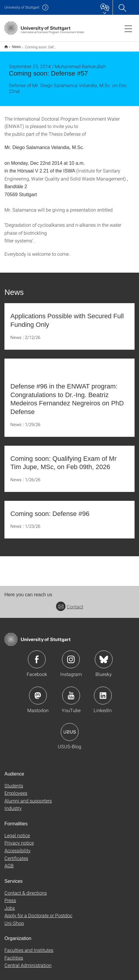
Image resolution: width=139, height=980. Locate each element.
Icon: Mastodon (38, 692)
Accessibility (17, 846)
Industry (13, 804)
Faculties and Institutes (29, 946)
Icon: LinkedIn (103, 692)
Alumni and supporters (28, 797)
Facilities (14, 954)
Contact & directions (26, 889)
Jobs (10, 904)
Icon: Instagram (71, 656)
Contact (70, 603)
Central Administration (28, 961)
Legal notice (17, 831)
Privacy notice (19, 839)
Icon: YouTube (71, 692)
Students (14, 782)
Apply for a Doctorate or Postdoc (38, 911)
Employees (16, 789)
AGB (9, 862)
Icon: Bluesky (104, 656)
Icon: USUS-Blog (70, 728)
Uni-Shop (14, 919)
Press (10, 896)
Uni (22, 7)
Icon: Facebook (37, 656)
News (13, 45)
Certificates (16, 854)
